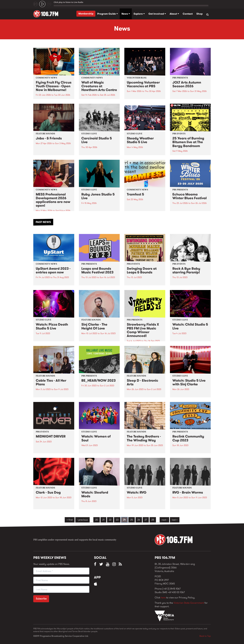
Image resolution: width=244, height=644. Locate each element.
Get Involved (157, 14)
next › (164, 520)
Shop (199, 14)
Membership (86, 14)
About (174, 14)
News (126, 14)
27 (146, 520)
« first (70, 520)
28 (153, 520)
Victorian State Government (189, 603)
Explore (139, 14)
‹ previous (82, 520)
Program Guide (108, 14)
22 (110, 520)
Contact (188, 14)
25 (132, 520)
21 (103, 520)
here (163, 598)
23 (117, 520)
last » (175, 520)
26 (139, 520)
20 (97, 520)
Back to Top (205, 636)
